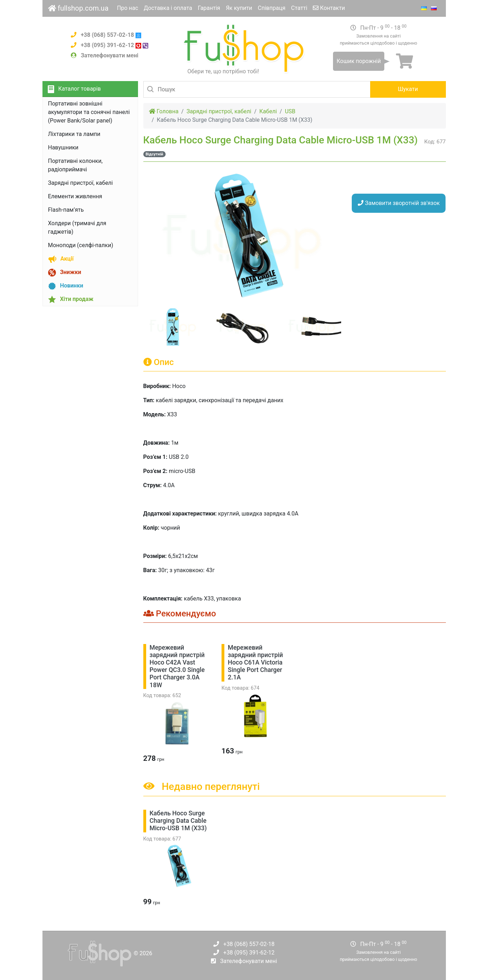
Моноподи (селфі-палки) (81, 245)
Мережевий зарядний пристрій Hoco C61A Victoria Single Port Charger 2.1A (256, 662)
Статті (299, 8)
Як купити (239, 8)
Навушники (63, 147)
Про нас (128, 8)
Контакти (329, 8)
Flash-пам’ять (66, 210)
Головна (164, 111)
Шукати (408, 89)
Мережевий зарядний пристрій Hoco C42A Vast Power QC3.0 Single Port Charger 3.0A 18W (177, 666)
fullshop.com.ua (78, 8)
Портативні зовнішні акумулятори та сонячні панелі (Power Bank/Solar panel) (89, 112)
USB (290, 111)
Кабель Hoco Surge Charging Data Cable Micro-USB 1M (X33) (178, 821)
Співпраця (272, 8)
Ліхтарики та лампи (74, 134)
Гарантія (209, 8)
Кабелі (268, 111)
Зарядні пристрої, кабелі (81, 183)
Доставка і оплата (168, 8)
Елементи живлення (75, 196)
